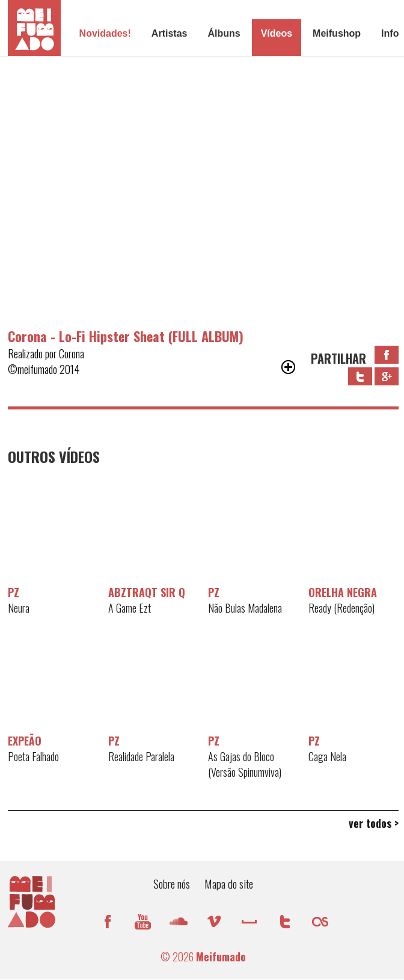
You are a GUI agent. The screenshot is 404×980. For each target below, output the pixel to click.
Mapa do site (229, 883)
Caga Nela (327, 756)
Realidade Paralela (141, 756)
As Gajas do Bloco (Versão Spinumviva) (245, 764)
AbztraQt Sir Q (147, 592)
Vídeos (277, 33)
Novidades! (105, 33)
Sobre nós (172, 883)
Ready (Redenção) (341, 608)
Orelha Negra (343, 592)
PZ (14, 592)
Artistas (170, 33)
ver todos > (374, 823)
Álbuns (224, 33)
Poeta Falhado (33, 756)
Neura (19, 608)
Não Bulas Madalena (245, 608)
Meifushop (337, 33)
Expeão (25, 741)
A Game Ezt (130, 608)
